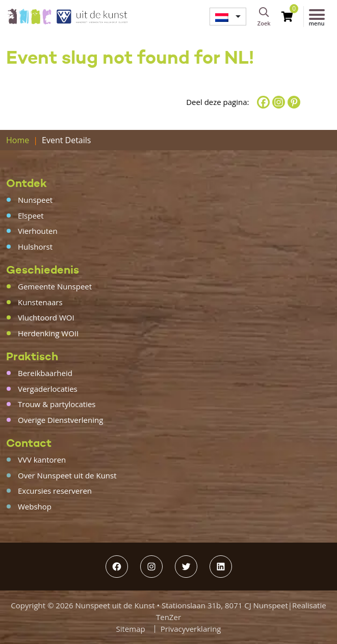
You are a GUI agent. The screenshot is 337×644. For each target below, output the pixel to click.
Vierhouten (38, 231)
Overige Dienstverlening (60, 420)
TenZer (168, 617)
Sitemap (131, 629)
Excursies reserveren (55, 491)
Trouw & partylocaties (57, 404)
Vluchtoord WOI (46, 317)
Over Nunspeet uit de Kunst (67, 475)
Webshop (35, 506)
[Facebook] (263, 102)
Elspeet (31, 216)
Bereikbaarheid (45, 373)
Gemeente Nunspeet (55, 286)
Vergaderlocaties (48, 389)
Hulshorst (35, 247)
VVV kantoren (42, 460)
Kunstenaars (40, 302)
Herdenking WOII (48, 333)
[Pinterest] (294, 102)
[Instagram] (279, 102)
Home (18, 140)
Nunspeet (35, 200)
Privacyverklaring (191, 629)
